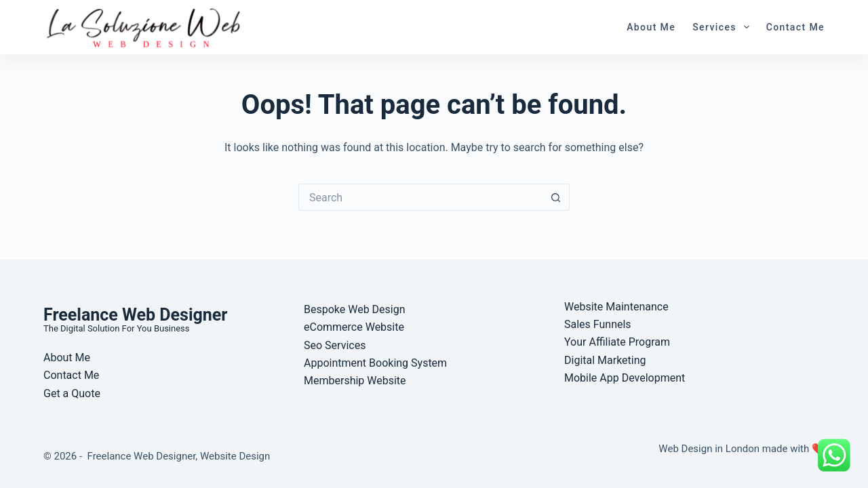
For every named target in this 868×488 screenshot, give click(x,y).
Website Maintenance (616, 307)
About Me (651, 27)
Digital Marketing (605, 360)
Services (724, 27)
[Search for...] (420, 197)
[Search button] (556, 197)
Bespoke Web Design (355, 309)
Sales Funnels (598, 324)
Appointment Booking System (375, 363)
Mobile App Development (625, 378)
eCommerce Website (354, 327)
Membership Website (355, 381)
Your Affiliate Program (617, 342)
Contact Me (795, 27)
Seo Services (335, 345)
